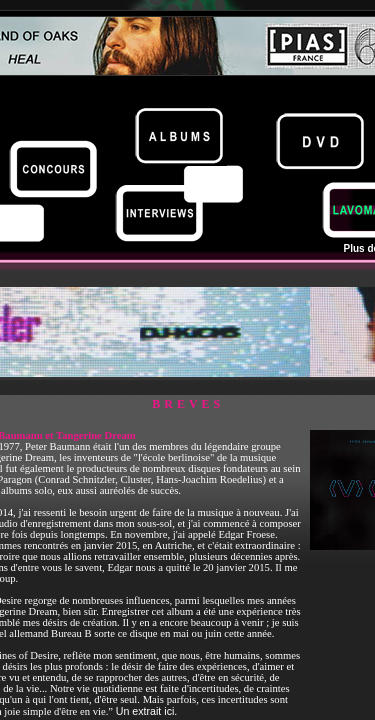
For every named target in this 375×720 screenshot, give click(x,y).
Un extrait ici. (147, 711)
